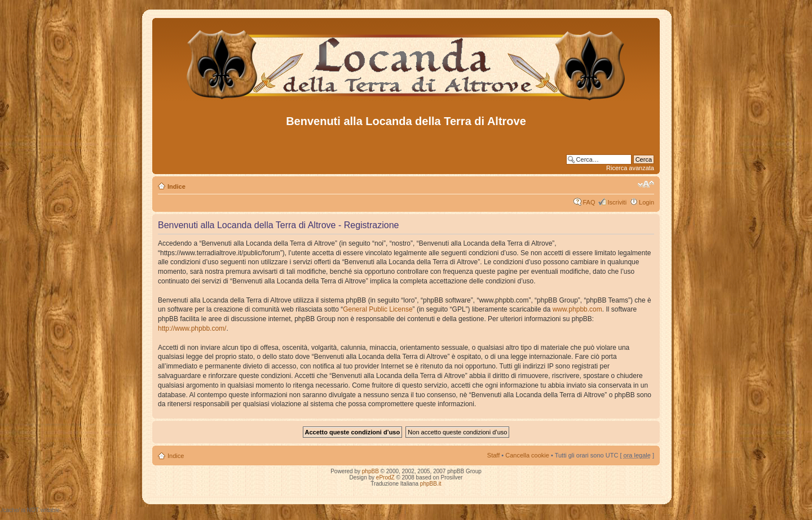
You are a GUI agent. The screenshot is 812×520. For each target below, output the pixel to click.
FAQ (589, 202)
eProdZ (385, 477)
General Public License (378, 309)
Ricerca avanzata (630, 168)
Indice (176, 186)
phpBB (370, 471)
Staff (493, 455)
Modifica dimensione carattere (646, 184)
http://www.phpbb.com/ (192, 328)
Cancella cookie (527, 455)
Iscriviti (617, 202)
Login (646, 202)
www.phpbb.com (577, 309)
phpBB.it (431, 484)
